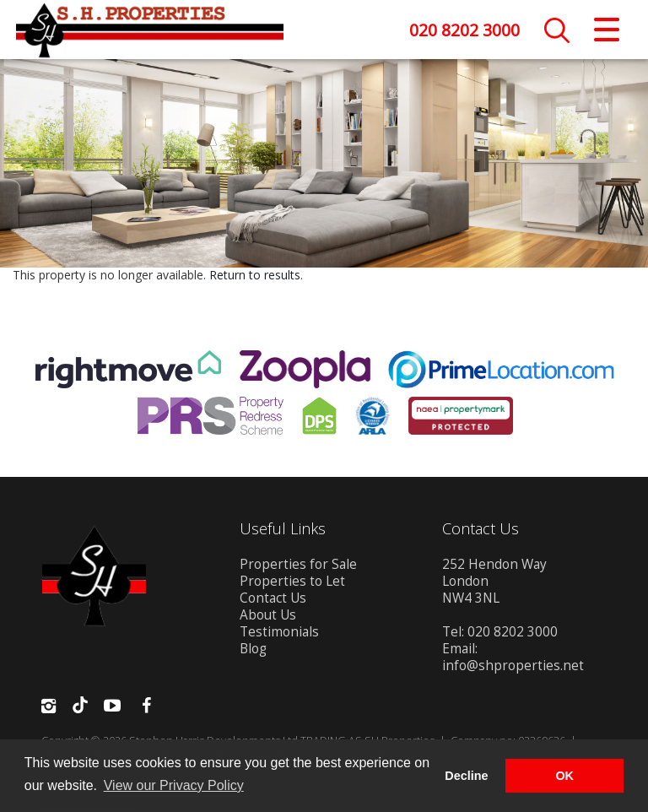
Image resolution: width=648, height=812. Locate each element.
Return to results (255, 277)
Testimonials (279, 634)
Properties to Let (292, 584)
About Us (268, 617)
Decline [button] (466, 776)
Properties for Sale (298, 567)
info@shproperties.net (513, 668)
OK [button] (564, 776)
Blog (253, 651)
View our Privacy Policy (174, 785)
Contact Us (273, 601)
